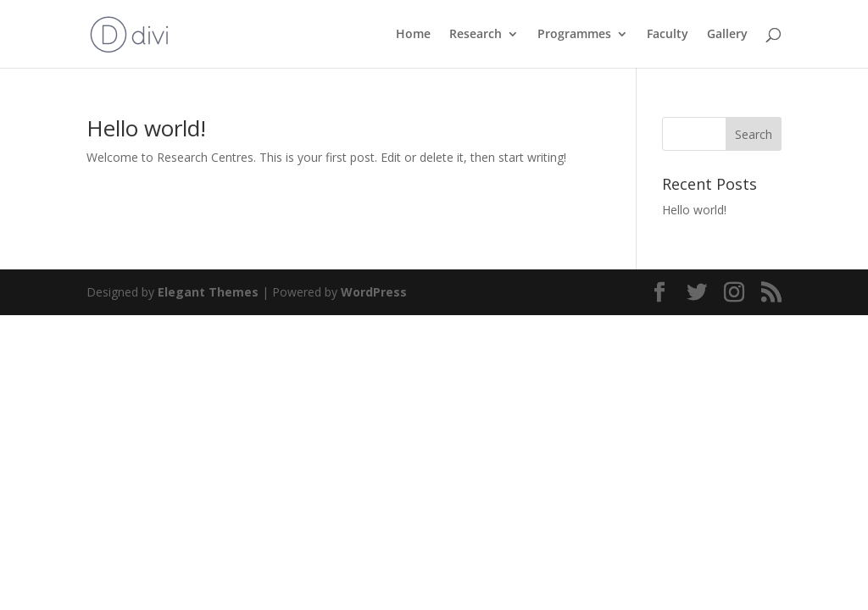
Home (413, 35)
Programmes (574, 35)
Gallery (727, 35)
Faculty (668, 35)
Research (476, 35)
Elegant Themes (208, 292)
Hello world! (146, 128)
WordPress (374, 292)
